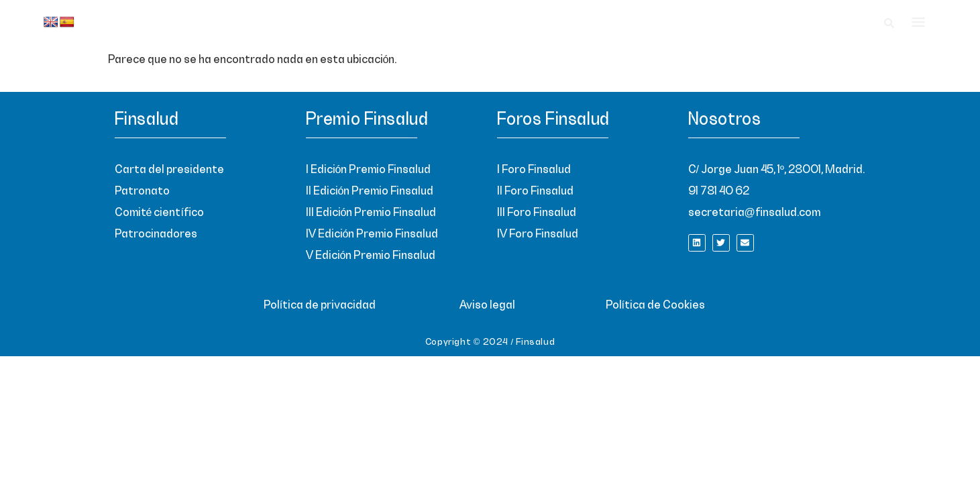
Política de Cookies (655, 305)
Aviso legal (487, 305)
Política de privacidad (320, 305)
